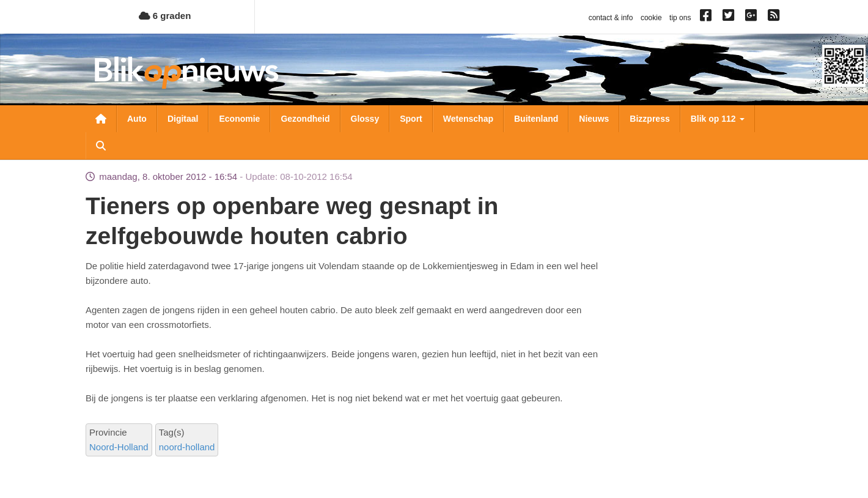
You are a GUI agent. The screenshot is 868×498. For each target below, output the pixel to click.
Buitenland (536, 119)
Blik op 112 (718, 119)
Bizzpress (649, 119)
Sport (411, 119)
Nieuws (594, 119)
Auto (137, 119)
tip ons (680, 18)
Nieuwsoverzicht (101, 119)
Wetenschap (468, 119)
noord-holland (187, 447)
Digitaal (183, 119)
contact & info (611, 18)
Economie (239, 119)
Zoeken (101, 146)
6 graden (165, 16)
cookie (651, 18)
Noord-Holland (119, 447)
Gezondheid (305, 119)
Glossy (365, 119)
